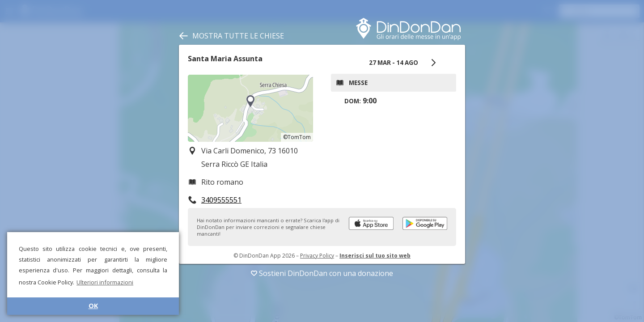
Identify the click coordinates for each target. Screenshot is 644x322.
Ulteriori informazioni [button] (105, 282)
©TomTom (297, 137)
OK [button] (93, 306)
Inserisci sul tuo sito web (375, 256)
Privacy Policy (317, 256)
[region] (250, 108)
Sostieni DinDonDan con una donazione (322, 273)
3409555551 (221, 200)
